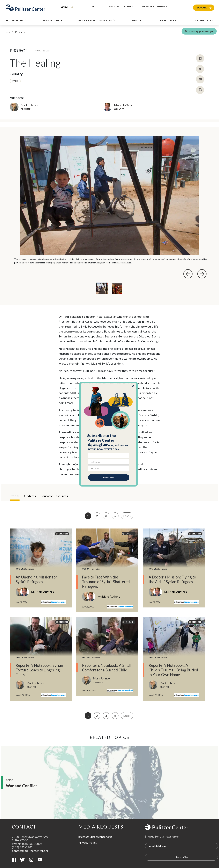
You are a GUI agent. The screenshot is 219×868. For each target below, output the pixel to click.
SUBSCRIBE (109, 477)
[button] (109, 440)
